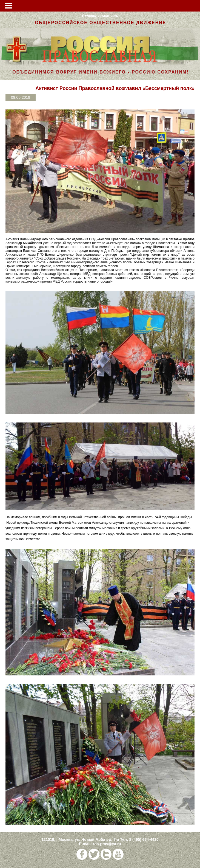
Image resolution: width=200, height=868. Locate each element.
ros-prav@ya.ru (107, 844)
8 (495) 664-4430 (144, 839)
